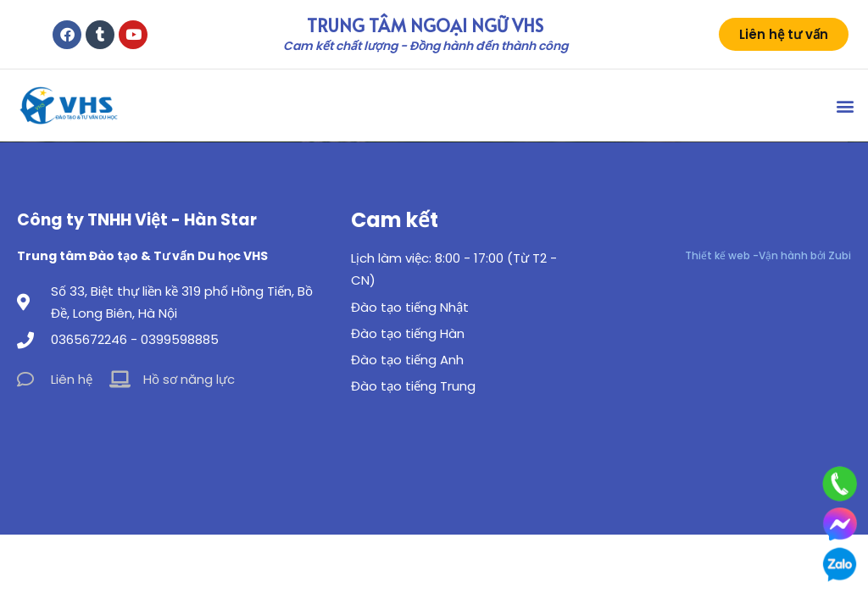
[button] (846, 105)
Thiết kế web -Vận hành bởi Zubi (768, 255)
